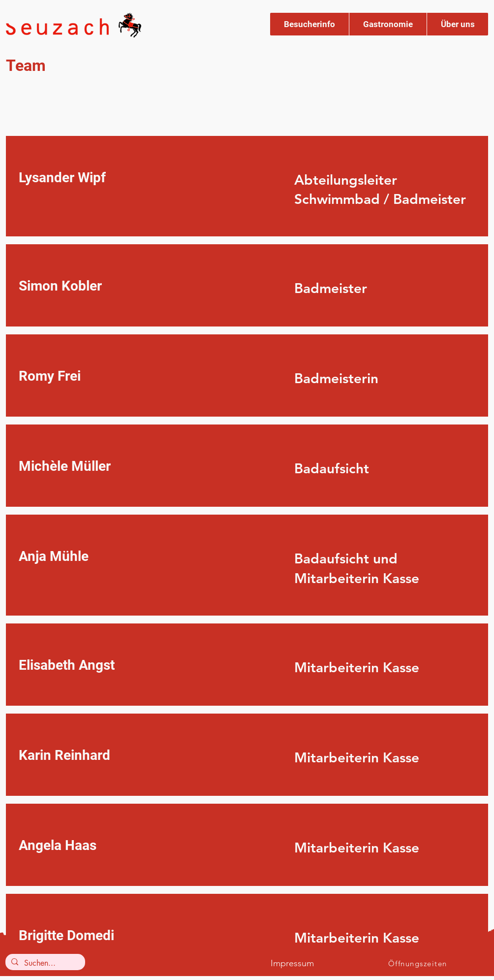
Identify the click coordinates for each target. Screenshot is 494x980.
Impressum (292, 963)
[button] (309, 24)
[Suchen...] (44, 963)
